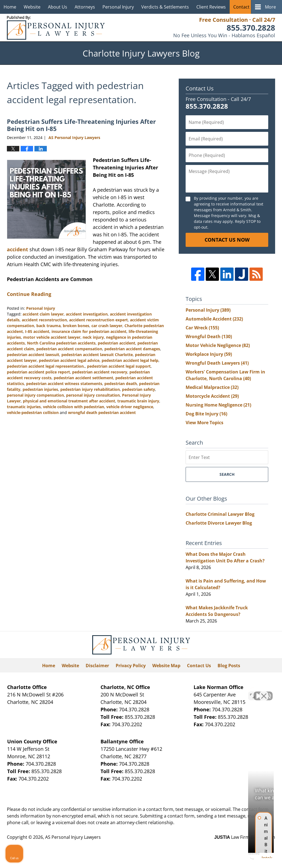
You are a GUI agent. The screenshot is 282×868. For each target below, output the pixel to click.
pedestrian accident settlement (83, 378)
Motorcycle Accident (212, 396)
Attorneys (85, 7)
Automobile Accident (214, 319)
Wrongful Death (209, 336)
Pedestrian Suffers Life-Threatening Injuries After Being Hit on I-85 (81, 125)
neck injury (93, 337)
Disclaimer (97, 666)
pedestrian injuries (40, 389)
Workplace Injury (209, 354)
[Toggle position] (252, 692)
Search (227, 474)
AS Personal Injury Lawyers (73, 837)
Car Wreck (202, 328)
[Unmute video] (185, 692)
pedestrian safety (139, 389)
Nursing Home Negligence (218, 405)
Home (10, 7)
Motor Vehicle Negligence (218, 345)
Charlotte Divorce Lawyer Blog (219, 523)
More (270, 7)
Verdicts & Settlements (165, 7)
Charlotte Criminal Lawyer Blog (220, 514)
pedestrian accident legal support (119, 366)
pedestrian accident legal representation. (46, 366)
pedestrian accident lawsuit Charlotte (97, 355)
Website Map (166, 666)
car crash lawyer (107, 326)
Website (32, 7)
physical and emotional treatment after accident (69, 401)
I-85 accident (37, 331)
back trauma (48, 326)
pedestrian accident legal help (130, 360)
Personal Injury (118, 7)
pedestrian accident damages (132, 349)
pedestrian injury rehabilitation (90, 389)
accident (18, 249)
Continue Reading (29, 294)
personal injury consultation (93, 395)
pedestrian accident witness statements (64, 384)
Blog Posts (229, 666)
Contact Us (245, 7)
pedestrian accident (116, 343)
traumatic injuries (24, 407)
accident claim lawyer (43, 314)
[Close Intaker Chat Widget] (264, 692)
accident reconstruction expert (98, 320)
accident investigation (87, 314)
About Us (58, 7)
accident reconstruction (44, 320)
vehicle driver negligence (130, 407)
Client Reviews (211, 7)
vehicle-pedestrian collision (33, 412)
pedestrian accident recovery (100, 372)
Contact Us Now (227, 240)
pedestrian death (121, 384)
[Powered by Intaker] (235, 856)
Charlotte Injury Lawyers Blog (56, 28)
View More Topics (204, 423)
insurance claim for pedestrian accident (89, 331)
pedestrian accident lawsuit (33, 355)
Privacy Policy (131, 666)
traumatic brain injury (138, 401)
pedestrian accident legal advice (69, 360)
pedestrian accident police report (38, 372)
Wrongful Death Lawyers (217, 363)
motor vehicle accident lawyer (52, 337)
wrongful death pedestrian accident (102, 412)
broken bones (76, 326)
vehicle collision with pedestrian (74, 407)
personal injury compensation (35, 395)
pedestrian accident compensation (69, 349)
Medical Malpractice (212, 387)
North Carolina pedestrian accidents (61, 343)
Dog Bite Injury (206, 414)
